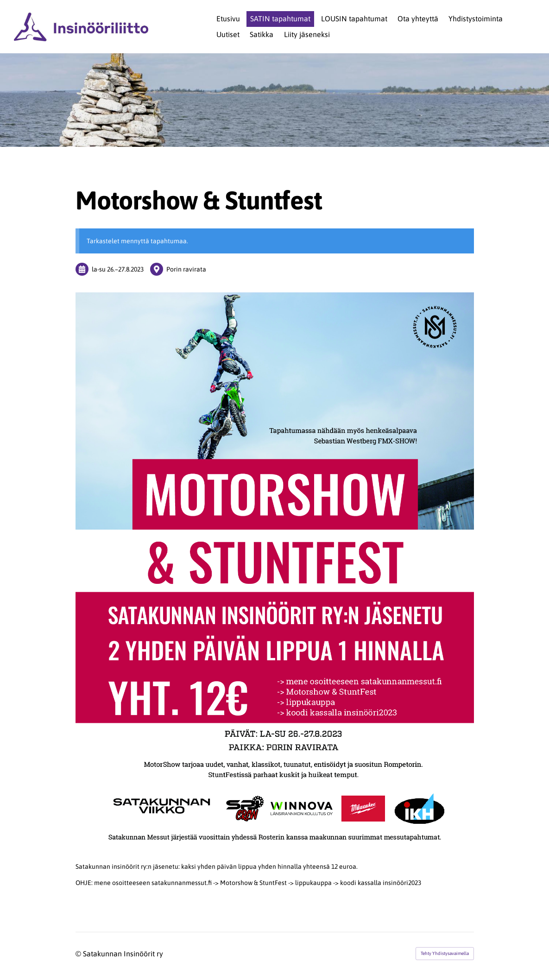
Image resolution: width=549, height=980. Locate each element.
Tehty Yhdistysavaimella (445, 953)
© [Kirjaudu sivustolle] (79, 954)
